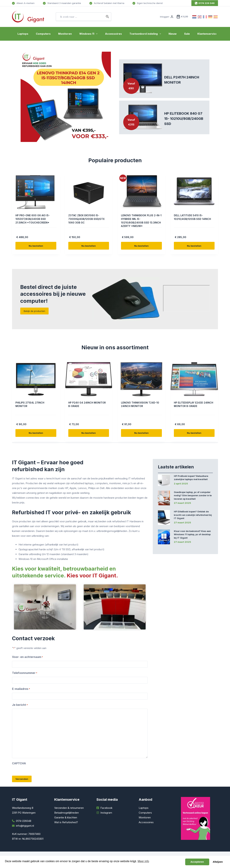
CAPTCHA (19, 763)
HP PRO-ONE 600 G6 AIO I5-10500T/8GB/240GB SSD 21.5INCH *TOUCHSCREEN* (34, 219)
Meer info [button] (143, 861)
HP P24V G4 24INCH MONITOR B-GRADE (82, 404)
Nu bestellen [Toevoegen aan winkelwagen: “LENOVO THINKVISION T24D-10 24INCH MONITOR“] (141, 433)
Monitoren (65, 34)
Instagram (106, 813)
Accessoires (113, 34)
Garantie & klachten (66, 817)
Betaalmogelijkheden (67, 813)
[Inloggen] (167, 17)
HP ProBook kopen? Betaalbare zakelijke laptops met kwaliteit (191, 478)
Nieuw (173, 34)
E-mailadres (21, 689)
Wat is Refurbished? (66, 822)
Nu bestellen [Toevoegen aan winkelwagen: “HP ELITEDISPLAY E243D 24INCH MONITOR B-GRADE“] (194, 433)
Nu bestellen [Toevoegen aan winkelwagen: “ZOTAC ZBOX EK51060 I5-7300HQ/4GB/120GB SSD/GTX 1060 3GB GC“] (89, 246)
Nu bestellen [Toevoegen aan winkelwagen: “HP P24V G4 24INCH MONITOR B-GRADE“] (89, 433)
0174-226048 (24, 821)
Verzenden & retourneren (69, 808)
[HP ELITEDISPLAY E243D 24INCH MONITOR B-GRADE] (194, 379)
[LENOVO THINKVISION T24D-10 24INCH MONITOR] (141, 379)
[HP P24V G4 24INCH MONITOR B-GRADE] (89, 379)
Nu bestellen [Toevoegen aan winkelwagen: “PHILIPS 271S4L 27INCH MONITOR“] (36, 433)
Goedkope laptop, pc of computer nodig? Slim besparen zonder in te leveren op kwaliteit (193, 495)
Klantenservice (207, 34)
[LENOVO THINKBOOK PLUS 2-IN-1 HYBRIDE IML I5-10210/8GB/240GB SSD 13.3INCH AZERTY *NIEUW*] (141, 192)
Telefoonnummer (25, 673)
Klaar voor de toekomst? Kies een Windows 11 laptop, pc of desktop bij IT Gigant (192, 534)
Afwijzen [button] (218, 862)
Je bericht (20, 705)
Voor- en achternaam (27, 657)
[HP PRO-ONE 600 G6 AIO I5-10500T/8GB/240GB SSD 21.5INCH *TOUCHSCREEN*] (36, 192)
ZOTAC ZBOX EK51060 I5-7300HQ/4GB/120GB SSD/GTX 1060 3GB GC (86, 219)
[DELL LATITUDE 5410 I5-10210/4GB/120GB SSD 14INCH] (194, 192)
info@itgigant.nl (25, 826)
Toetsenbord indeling (146, 34)
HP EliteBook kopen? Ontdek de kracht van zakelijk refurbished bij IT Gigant (193, 515)
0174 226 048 (205, 3)
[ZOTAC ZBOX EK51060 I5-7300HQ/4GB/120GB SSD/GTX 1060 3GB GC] (89, 192)
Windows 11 (89, 34)
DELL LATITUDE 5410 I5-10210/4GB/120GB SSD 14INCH (190, 219)
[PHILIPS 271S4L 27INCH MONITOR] (36, 379)
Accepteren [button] (197, 862)
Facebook (106, 808)
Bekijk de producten (34, 311)
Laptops (23, 34)
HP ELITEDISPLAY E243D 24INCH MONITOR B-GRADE (193, 404)
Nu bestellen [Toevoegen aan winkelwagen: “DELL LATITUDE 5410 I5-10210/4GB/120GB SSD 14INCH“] (194, 246)
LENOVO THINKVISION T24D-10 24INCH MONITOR (141, 404)
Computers (43, 34)
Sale (187, 34)
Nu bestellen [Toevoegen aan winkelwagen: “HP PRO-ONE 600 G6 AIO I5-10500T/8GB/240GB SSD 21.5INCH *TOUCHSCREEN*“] (36, 246)
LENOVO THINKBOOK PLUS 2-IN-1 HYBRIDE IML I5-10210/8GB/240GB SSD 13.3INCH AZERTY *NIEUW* (141, 221)
